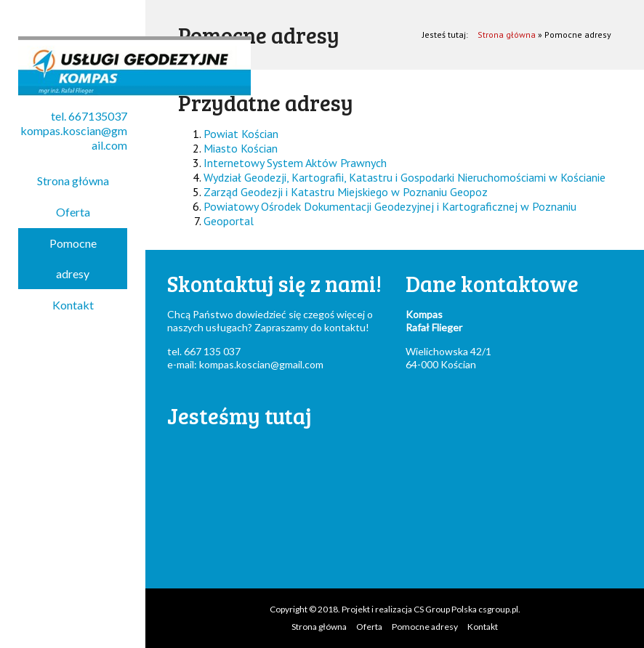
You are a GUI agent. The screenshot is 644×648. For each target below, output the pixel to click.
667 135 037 (212, 351)
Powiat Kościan (241, 134)
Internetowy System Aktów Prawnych (295, 163)
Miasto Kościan (241, 148)
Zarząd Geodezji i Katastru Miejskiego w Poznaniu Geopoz (346, 192)
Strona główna (73, 181)
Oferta (73, 212)
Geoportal (229, 221)
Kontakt (73, 305)
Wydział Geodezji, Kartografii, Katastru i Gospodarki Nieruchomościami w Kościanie (404, 177)
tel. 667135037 (89, 116)
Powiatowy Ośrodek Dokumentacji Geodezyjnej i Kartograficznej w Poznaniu (390, 206)
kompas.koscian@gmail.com (261, 364)
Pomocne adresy (73, 258)
